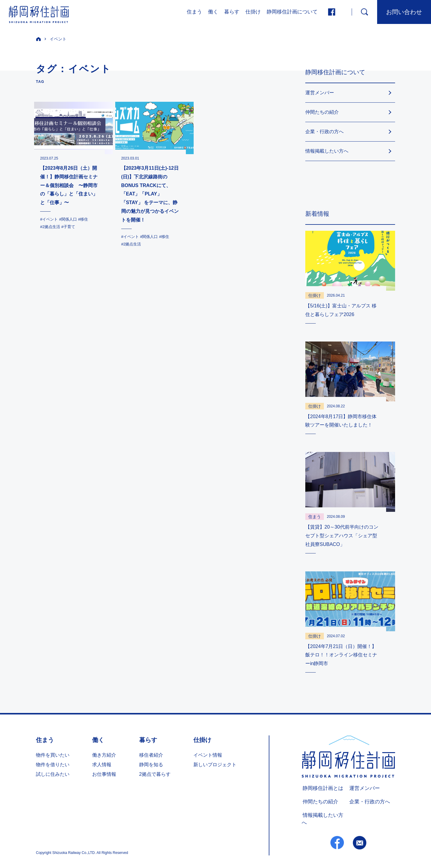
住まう (194, 12)
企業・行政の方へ (324, 132)
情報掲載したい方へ (327, 151)
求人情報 (102, 765)
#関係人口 (70, 219)
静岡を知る (151, 765)
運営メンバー (320, 93)
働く (213, 12)
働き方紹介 (104, 755)
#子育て (70, 227)
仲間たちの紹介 (322, 112)
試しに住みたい (53, 774)
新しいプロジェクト (215, 765)
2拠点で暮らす (155, 774)
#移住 (86, 219)
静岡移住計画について (292, 12)
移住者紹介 (151, 755)
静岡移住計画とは (321, 789)
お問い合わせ (404, 12)
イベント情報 (208, 755)
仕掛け (253, 12)
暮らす (232, 12)
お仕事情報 (104, 774)
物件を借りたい (53, 765)
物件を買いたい (53, 755)
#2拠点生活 (51, 227)
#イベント (50, 219)
